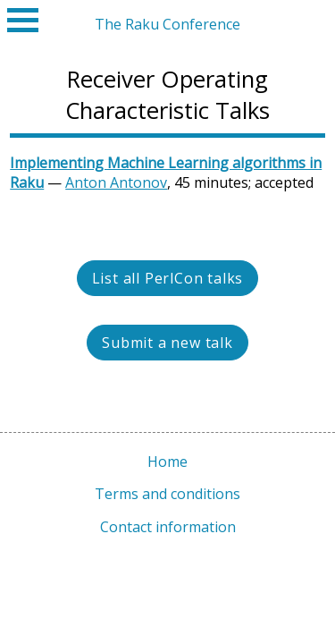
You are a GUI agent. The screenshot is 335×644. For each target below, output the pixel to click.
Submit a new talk (167, 343)
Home (167, 462)
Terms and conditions (167, 494)
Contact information (168, 527)
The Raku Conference (167, 24)
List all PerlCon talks (168, 278)
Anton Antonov (116, 182)
